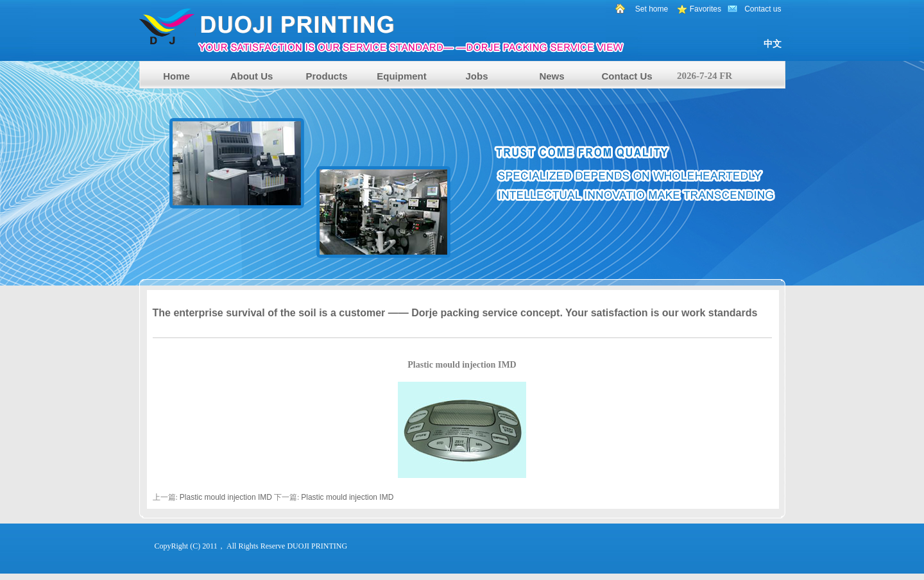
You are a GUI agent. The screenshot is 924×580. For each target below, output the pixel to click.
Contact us (763, 9)
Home (176, 76)
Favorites (706, 9)
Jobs (476, 76)
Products (326, 76)
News (552, 76)
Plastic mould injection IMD (226, 497)
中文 (773, 44)
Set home (652, 9)
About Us (252, 76)
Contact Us (627, 76)
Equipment (402, 76)
